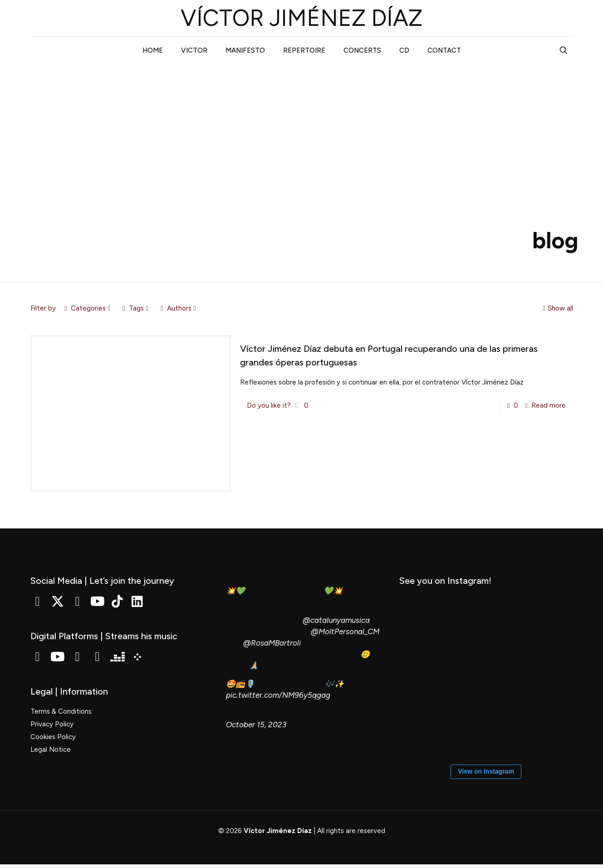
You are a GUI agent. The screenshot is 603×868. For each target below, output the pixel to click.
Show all (557, 308)
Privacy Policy (52, 724)
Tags (136, 308)
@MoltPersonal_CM (345, 631)
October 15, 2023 (256, 725)
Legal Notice (51, 750)
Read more (549, 405)
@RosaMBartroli (272, 643)
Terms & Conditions (61, 711)
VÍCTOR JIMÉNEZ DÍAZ (301, 18)
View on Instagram (486, 774)
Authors (179, 308)
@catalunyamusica (336, 620)
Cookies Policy (53, 737)
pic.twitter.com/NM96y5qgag (278, 695)
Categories (88, 308)
